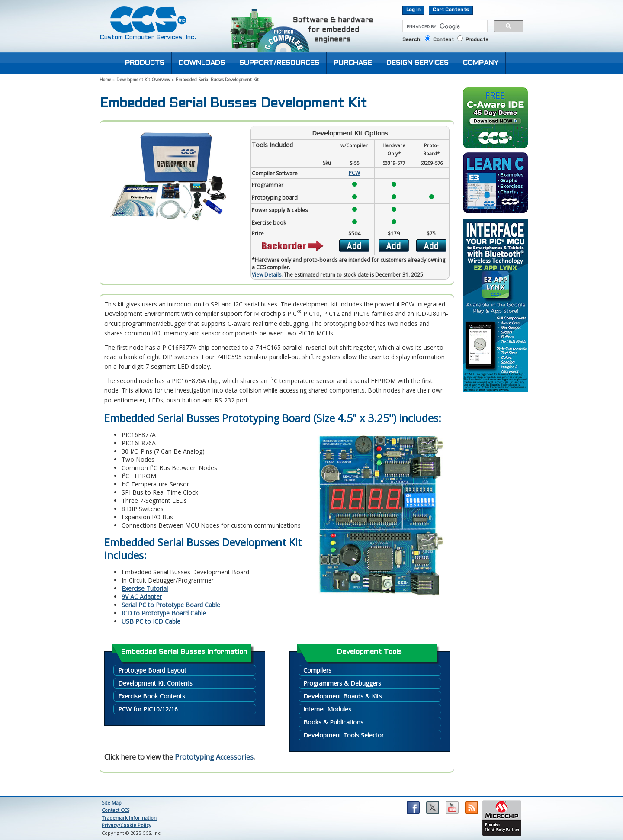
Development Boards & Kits (343, 696)
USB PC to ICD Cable (151, 621)
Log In (413, 10)
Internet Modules (327, 709)
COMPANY (481, 63)
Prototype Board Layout (152, 670)
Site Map (112, 803)
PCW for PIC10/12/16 (148, 709)
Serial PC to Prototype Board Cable (171, 605)
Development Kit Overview (143, 80)
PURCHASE (353, 63)
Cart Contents (451, 10)
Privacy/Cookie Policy (127, 825)
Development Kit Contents (155, 683)
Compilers (317, 670)
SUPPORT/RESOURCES (279, 63)
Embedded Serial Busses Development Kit (217, 80)
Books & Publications (333, 722)
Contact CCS (116, 810)
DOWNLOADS (202, 63)
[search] (444, 26)
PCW (354, 173)
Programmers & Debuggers (342, 683)
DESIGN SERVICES (417, 63)
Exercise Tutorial (145, 588)
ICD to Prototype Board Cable (164, 613)
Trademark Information (129, 818)
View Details (267, 275)
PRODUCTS (145, 63)
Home (105, 80)
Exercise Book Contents (152, 696)
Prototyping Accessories (214, 757)
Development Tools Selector (344, 735)
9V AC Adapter (142, 597)
